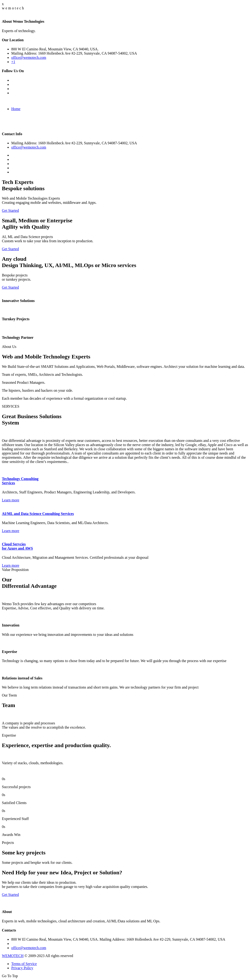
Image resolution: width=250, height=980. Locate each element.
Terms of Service (24, 964)
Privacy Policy (22, 968)
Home (16, 109)
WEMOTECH (13, 956)
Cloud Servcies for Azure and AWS (17, 546)
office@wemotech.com (29, 58)
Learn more (11, 500)
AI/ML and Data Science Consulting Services (38, 514)
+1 (13, 62)
